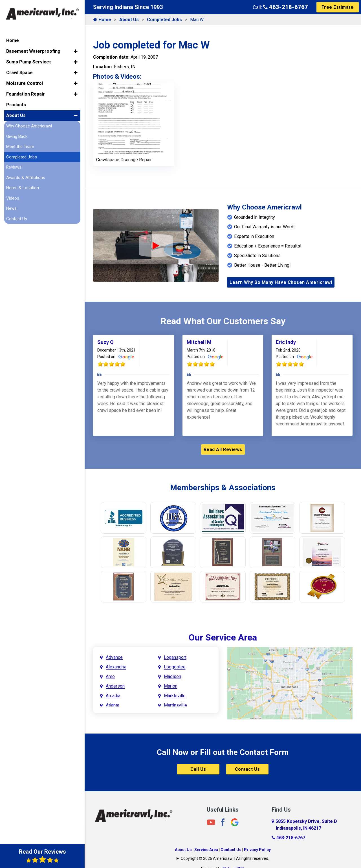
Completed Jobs (164, 20)
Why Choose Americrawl (29, 126)
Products (16, 105)
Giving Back (17, 136)
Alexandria (116, 667)
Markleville (175, 696)
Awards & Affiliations (26, 178)
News (11, 208)
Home (102, 20)
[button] (76, 51)
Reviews (14, 167)
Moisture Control (25, 83)
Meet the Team (20, 147)
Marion (171, 686)
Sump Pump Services (29, 62)
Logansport (175, 657)
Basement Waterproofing (33, 51)
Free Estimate (338, 7)
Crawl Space (19, 73)
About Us (129, 20)
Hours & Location (23, 188)
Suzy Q (105, 342)
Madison (172, 676)
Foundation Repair (26, 94)
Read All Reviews (223, 450)
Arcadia (113, 696)
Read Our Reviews (42, 856)
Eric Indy (286, 342)
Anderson (115, 686)
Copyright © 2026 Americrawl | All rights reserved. (225, 858)
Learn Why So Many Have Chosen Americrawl (281, 282)
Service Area (206, 850)
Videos (13, 198)
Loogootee (175, 667)
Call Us (198, 769)
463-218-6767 (286, 7)
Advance (114, 657)
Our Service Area (223, 637)
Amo (110, 676)
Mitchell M (199, 342)
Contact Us (247, 769)
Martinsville (175, 705)
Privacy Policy (257, 850)
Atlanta (113, 705)
